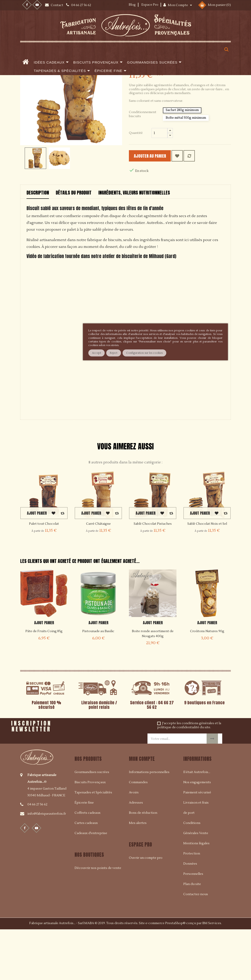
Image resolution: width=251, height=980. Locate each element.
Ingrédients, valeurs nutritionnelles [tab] (134, 243)
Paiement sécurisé (197, 843)
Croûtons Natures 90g (207, 681)
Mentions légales (196, 894)
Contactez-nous (196, 944)
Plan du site (192, 934)
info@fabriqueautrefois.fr (47, 864)
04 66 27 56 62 (37, 854)
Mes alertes (138, 873)
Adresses (136, 853)
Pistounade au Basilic (98, 681)
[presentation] (104, 777)
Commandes (138, 833)
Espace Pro (150, 5)
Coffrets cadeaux (88, 863)
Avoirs (134, 843)
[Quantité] (159, 183)
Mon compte (142, 809)
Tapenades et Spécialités (93, 843)
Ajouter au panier (157, 206)
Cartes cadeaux (86, 873)
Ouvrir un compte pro (146, 908)
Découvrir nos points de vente (98, 918)
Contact (57, 5)
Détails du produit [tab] (74, 243)
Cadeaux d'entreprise (91, 883)
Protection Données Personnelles (193, 914)
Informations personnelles (149, 822)
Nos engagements (197, 833)
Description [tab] (38, 243)
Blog (132, 5)
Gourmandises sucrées (92, 822)
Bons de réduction (143, 863)
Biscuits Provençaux (90, 833)
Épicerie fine (84, 853)
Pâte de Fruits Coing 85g (44, 681)
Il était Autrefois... (197, 822)
